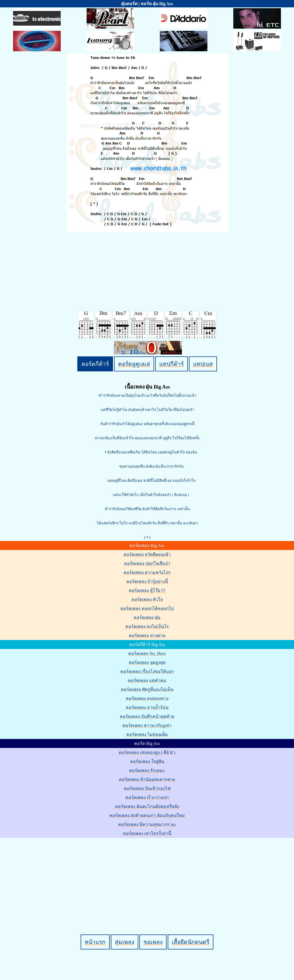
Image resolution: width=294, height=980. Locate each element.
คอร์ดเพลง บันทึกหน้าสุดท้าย (147, 716)
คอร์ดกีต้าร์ (95, 364)
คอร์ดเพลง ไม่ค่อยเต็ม (147, 734)
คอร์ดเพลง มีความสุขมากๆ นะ (147, 824)
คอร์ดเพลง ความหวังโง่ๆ (147, 572)
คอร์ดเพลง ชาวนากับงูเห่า (147, 725)
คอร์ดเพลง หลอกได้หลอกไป (147, 608)
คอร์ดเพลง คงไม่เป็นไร (147, 626)
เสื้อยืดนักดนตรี (191, 942)
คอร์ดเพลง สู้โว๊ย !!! (147, 590)
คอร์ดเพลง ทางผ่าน (147, 635)
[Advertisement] (148, 877)
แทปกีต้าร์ (171, 364)
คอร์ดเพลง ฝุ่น (147, 617)
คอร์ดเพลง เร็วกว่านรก (147, 797)
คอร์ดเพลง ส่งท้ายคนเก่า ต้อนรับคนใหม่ (147, 815)
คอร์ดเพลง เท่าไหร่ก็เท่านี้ (147, 833)
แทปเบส (203, 364)
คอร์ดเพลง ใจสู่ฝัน (147, 761)
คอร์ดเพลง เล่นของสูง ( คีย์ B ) (147, 752)
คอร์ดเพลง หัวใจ (147, 599)
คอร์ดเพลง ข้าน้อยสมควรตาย (147, 779)
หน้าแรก (95, 942)
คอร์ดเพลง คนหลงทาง (147, 698)
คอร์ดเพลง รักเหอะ (147, 770)
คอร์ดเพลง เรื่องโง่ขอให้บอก (147, 671)
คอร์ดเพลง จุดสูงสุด (147, 662)
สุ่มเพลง (125, 942)
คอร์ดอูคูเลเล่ (134, 364)
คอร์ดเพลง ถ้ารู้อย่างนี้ (147, 581)
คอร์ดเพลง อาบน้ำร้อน (147, 707)
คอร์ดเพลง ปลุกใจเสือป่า (147, 563)
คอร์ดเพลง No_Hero (147, 653)
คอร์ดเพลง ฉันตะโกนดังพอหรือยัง (147, 806)
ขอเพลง (153, 942)
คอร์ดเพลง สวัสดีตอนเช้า (147, 554)
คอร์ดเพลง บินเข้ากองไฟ (147, 788)
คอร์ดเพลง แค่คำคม (147, 680)
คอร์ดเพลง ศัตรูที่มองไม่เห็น (147, 689)
